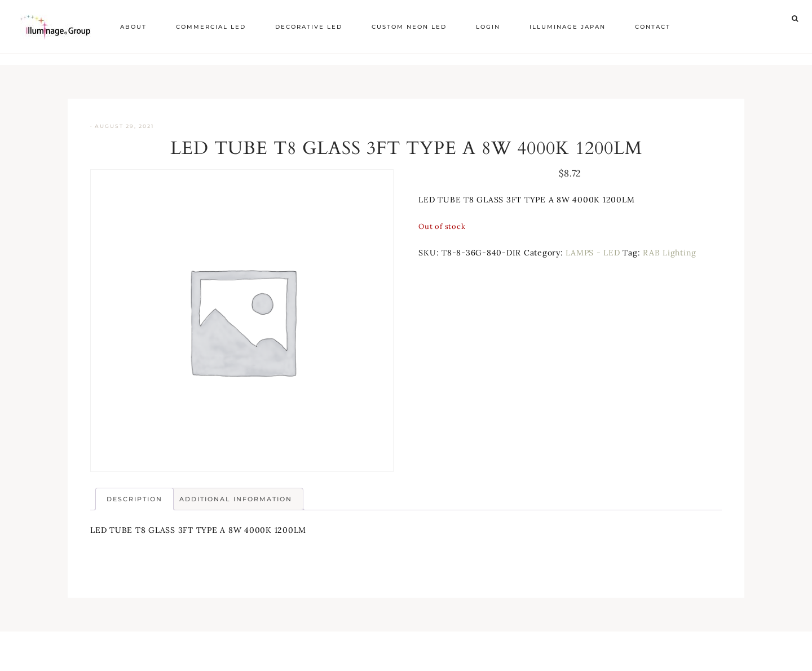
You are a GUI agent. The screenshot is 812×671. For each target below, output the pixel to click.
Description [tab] (134, 499)
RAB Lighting (670, 253)
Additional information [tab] (236, 499)
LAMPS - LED (593, 253)
